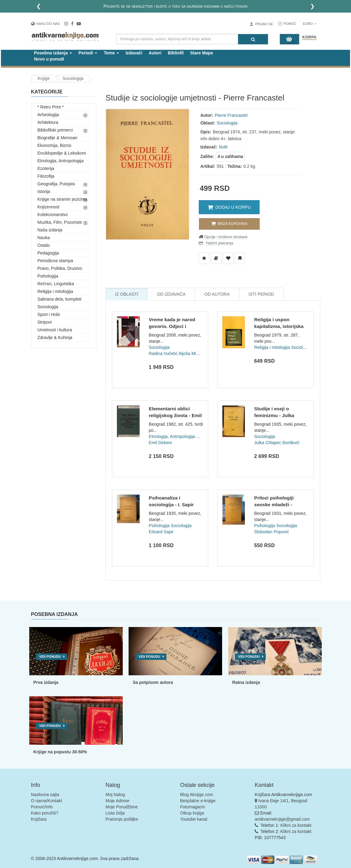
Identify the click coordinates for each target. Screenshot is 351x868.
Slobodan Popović (271, 532)
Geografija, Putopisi (56, 184)
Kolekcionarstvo (53, 215)
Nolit (223, 147)
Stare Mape (202, 53)
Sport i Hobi (49, 314)
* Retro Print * (51, 107)
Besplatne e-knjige (198, 801)
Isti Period (261, 294)
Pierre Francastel (231, 115)
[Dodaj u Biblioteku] (216, 258)
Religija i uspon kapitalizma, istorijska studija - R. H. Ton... (279, 326)
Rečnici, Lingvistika (56, 284)
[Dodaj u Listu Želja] (204, 258)
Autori (155, 53)
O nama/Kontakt (47, 801)
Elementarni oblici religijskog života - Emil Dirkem (175, 415)
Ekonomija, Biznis (55, 145)
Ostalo (44, 245)
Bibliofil (176, 53)
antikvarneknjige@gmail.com (282, 819)
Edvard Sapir (161, 532)
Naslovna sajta (45, 795)
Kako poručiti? (45, 813)
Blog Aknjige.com (197, 795)
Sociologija (73, 78)
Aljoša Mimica (192, 353)
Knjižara (39, 819)
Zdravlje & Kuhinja (55, 337)
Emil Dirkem (160, 443)
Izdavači (134, 53)
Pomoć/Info (42, 807)
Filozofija (46, 176)
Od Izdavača (171, 294)
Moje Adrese (118, 801)
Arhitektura (48, 122)
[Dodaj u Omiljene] (228, 258)
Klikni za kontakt (296, 825)
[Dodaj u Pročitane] (240, 258)
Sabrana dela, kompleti (60, 299)
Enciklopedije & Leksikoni (62, 153)
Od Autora (217, 294)
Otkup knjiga (192, 813)
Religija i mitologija (55, 291)
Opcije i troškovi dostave (225, 237)
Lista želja (115, 813)
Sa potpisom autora (153, 682)
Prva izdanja (46, 682)
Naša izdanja (50, 230)
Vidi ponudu (50, 657)
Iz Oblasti (127, 294)
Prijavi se (264, 24)
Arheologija (48, 115)
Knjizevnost (49, 207)
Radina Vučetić (163, 353)
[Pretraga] (253, 39)
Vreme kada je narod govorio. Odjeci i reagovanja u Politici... (174, 326)
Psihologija (48, 276)
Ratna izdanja (246, 682)
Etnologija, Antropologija (61, 161)
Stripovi (45, 322)
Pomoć (290, 24)
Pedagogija (48, 253)
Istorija (44, 191)
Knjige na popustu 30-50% (60, 752)
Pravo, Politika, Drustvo (60, 268)
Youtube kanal (194, 819)
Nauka (44, 238)
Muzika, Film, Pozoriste (60, 222)
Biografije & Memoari (58, 138)
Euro (310, 24)
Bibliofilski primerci (55, 130)
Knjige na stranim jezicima (63, 199)
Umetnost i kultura (55, 330)
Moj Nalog (115, 795)
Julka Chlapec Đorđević (277, 443)
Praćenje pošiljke (122, 819)
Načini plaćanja (219, 243)
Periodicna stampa (55, 261)
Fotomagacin (193, 807)
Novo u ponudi (49, 59)
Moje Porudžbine (122, 807)
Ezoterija (46, 168)
